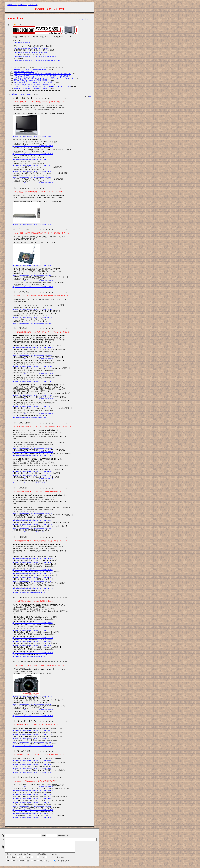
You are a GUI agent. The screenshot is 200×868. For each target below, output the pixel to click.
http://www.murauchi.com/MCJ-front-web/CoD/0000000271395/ (33, 452)
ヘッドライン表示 (82, 19)
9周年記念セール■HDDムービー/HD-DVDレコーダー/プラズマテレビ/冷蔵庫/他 (41, 76)
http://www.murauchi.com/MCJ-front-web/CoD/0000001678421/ (33, 381)
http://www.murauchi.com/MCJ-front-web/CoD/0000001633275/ (33, 630)
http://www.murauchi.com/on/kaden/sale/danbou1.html (30, 418)
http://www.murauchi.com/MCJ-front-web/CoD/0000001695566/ (33, 787)
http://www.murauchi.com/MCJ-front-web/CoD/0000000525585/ (33, 814)
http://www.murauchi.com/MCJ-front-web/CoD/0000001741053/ (33, 287)
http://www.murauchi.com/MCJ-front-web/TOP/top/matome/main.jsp (35, 56)
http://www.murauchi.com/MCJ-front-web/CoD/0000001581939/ (33, 177)
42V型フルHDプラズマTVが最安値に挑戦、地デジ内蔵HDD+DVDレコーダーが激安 (42, 86)
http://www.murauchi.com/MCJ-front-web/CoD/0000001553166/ (33, 730)
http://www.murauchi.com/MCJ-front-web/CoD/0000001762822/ (33, 281)
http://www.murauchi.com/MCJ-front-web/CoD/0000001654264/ (33, 704)
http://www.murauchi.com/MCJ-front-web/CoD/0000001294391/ (33, 348)
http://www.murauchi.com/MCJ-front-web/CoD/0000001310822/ (33, 475)
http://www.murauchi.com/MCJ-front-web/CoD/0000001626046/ (33, 794)
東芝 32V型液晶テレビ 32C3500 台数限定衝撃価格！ (31, 80)
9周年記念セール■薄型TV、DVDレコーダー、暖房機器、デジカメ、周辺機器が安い (42, 74)
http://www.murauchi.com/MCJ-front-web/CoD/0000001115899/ (33, 395)
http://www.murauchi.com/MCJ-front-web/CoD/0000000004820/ (33, 581)
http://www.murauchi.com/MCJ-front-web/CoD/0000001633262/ (33, 456)
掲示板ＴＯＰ (12, 5)
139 (90, 96)
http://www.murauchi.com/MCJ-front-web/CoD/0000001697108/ (33, 589)
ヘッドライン (22, 5)
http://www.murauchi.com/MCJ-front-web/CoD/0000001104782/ (33, 623)
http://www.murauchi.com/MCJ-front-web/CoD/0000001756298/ (33, 806)
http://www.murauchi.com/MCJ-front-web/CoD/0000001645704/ (33, 641)
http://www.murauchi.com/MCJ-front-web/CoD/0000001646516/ (33, 638)
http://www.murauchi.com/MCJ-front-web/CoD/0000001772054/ (33, 323)
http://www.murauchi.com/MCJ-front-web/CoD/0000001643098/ (33, 528)
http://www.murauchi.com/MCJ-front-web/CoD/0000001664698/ (33, 374)
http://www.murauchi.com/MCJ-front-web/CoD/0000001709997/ (33, 562)
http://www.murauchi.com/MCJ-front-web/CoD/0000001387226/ (33, 183)
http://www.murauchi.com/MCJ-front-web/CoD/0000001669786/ (33, 798)
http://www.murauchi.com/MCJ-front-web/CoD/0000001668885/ (33, 154)
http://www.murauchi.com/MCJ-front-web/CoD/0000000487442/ (33, 414)
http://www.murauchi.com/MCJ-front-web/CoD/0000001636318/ (33, 772)
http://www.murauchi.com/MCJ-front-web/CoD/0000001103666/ (33, 359)
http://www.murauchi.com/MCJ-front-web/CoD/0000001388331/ (33, 764)
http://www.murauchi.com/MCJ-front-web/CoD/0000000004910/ (33, 577)
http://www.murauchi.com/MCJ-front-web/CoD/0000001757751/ (33, 406)
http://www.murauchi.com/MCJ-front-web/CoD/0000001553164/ (33, 734)
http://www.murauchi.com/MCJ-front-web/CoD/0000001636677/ (33, 224)
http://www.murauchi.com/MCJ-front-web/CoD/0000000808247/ (33, 317)
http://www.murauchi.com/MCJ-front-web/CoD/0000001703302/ (33, 716)
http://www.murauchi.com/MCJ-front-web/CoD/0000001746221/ (33, 742)
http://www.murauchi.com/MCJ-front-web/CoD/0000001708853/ (33, 817)
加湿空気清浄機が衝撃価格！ (24, 72)
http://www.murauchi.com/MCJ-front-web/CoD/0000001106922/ (33, 570)
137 (87, 96)
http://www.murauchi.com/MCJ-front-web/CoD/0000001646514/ (33, 645)
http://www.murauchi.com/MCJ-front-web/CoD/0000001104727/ (33, 521)
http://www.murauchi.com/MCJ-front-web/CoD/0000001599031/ (33, 710)
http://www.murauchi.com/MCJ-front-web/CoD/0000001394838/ (33, 265)
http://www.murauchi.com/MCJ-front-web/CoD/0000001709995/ (33, 559)
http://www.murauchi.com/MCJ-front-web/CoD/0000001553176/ (33, 738)
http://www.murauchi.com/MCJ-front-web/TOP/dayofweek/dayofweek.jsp (37, 60)
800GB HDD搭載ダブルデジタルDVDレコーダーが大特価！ (34, 82)
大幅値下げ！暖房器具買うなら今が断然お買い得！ (31, 88)
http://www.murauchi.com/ (22, 42)
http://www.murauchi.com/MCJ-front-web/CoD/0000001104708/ (33, 524)
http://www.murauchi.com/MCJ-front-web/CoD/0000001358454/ (33, 309)
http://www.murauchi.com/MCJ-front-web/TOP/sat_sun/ (32, 48)
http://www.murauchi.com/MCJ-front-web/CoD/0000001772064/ (33, 275)
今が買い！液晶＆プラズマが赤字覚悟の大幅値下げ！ (32, 84)
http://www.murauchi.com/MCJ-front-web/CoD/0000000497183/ (33, 479)
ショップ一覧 (33, 5)
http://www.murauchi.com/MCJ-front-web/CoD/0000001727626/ (33, 136)
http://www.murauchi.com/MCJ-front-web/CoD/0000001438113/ (33, 165)
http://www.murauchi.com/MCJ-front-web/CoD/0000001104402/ (33, 448)
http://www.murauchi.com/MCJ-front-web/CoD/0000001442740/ (33, 146)
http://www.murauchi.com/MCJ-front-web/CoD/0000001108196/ (33, 696)
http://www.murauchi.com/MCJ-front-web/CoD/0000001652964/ (33, 653)
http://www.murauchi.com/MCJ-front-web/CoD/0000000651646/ (33, 760)
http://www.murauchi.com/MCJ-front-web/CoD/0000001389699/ (33, 171)
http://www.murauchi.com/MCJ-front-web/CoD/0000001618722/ (33, 746)
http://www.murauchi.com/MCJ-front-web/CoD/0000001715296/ (33, 810)
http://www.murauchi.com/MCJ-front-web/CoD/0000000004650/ (33, 471)
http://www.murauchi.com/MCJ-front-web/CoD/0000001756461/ (33, 791)
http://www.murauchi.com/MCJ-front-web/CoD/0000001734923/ (33, 399)
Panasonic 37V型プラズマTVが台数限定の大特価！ (31, 70)
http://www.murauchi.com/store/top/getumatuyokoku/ (31, 52)
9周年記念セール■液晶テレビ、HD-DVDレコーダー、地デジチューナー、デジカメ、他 (44, 78)
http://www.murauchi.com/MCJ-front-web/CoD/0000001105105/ (33, 355)
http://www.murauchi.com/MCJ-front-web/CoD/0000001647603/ (33, 768)
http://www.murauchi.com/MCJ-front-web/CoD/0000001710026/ (33, 574)
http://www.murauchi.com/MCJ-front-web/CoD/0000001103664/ (33, 366)
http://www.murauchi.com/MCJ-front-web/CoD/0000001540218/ (33, 802)
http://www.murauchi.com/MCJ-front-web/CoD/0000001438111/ (33, 160)
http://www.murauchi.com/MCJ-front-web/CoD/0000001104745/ (33, 513)
